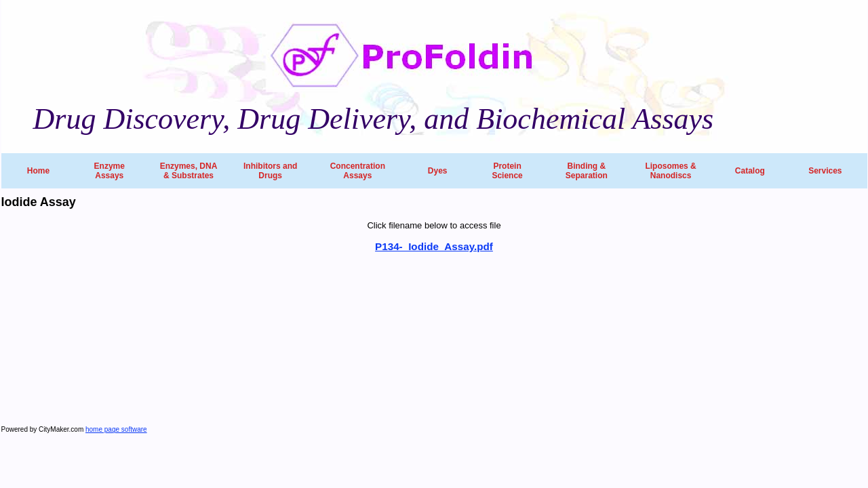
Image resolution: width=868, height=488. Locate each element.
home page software (116, 429)
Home (38, 171)
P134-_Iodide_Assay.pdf (434, 246)
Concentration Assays (358, 171)
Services (825, 171)
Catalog (750, 171)
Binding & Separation (587, 171)
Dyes (438, 171)
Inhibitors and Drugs (270, 171)
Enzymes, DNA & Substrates (189, 171)
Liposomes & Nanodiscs (670, 171)
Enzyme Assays (110, 171)
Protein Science (507, 171)
